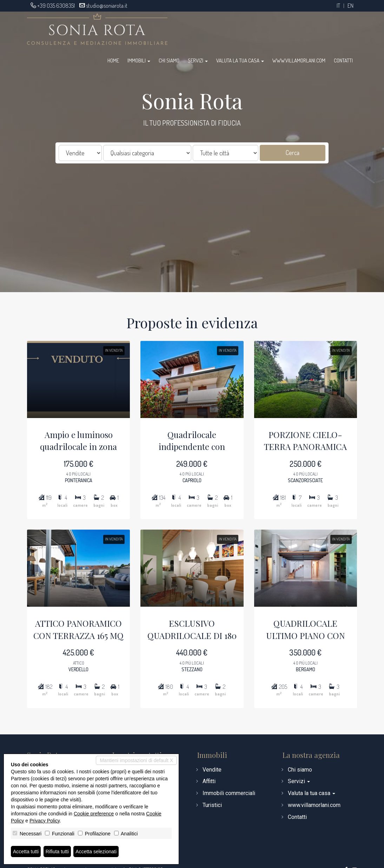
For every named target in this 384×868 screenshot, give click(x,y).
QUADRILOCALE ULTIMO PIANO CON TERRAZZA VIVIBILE (327, 652)
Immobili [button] (139, 60)
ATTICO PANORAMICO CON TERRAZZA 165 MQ (57, 651)
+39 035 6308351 (56, 6)
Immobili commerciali (229, 793)
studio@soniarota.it (107, 6)
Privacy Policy (45, 821)
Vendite (212, 770)
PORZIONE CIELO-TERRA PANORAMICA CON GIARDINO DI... (326, 428)
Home (113, 60)
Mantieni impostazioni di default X (136, 760)
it (338, 6)
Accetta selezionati (96, 852)
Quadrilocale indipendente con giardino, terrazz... (192, 428)
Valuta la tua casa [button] (240, 60)
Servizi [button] (198, 60)
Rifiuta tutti (57, 852)
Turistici (212, 805)
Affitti (209, 781)
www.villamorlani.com (299, 60)
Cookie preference (94, 814)
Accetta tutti (26, 852)
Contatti (343, 60)
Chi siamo (169, 60)
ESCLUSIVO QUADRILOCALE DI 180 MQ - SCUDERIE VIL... (192, 652)
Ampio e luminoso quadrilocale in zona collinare (58, 428)
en (350, 6)
